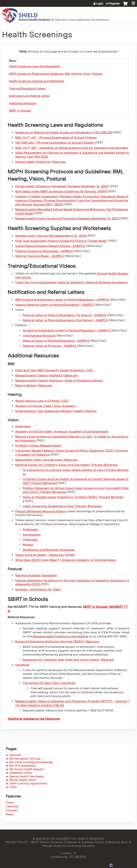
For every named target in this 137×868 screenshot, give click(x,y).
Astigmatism (32, 535)
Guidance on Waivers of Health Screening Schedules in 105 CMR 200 (64, 132)
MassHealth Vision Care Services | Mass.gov (46, 460)
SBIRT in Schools (20, 111)
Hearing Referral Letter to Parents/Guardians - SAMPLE (55, 305)
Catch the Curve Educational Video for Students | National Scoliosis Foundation (71, 282)
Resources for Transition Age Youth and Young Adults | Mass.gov (69, 660)
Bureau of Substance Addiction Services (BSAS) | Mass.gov (57, 641)
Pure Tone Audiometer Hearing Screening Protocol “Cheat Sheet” (62, 241)
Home (10, 803)
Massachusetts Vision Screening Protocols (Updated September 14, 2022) (67, 218)
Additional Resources (23, 103)
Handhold (22, 665)
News (10, 814)
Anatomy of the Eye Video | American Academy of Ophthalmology (62, 431)
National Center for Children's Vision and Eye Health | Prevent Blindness (66, 465)
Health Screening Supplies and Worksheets (37, 81)
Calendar (12, 806)
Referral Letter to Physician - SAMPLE (50, 346)
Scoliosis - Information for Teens (38, 589)
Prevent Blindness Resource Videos (40, 511)
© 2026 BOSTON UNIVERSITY (52, 839)
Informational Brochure (39, 336)
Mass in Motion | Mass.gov (34, 385)
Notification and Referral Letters (29, 96)
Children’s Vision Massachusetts (38, 445)
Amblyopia (23, 426)
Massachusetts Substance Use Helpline (61, 636)
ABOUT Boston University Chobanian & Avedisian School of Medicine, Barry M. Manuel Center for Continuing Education (81, 844)
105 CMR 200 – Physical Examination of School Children (55, 143)
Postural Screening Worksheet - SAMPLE (44, 251)
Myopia (28, 545)
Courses (11, 810)
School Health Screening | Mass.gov (41, 162)
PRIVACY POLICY (17, 842)
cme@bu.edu (59, 857)
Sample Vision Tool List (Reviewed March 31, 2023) (51, 236)
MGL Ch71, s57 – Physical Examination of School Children (56, 137)
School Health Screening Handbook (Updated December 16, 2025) (62, 186)
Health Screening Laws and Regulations (35, 66)
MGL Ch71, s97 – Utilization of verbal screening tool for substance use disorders (72, 148)
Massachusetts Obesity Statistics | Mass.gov (47, 375)
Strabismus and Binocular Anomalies (49, 550)
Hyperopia (30, 539)
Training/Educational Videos (27, 88)
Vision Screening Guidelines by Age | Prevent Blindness (62, 506)
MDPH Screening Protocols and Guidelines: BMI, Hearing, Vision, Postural (56, 74)
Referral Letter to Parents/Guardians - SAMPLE (56, 341)
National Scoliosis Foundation (36, 575)
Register (115, 4)
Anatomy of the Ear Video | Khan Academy (45, 406)
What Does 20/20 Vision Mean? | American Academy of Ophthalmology (66, 560)
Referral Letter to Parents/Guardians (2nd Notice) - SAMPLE (65, 320)
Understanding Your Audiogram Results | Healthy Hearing (56, 411)
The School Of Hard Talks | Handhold (49, 683)
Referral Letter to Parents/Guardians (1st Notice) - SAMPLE (65, 315)
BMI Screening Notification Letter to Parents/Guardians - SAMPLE (62, 300)
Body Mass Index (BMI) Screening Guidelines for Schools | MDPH (61, 191)
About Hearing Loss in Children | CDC (42, 401)
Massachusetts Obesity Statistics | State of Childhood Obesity (59, 380)
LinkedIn (66, 853)
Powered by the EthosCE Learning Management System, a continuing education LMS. (122, 865)
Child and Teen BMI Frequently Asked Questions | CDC (54, 370)
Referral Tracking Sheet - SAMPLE (40, 256)
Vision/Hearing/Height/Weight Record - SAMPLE (50, 246)
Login (100, 4)
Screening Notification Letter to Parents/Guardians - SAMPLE (66, 330)
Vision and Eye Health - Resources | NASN (45, 555)
